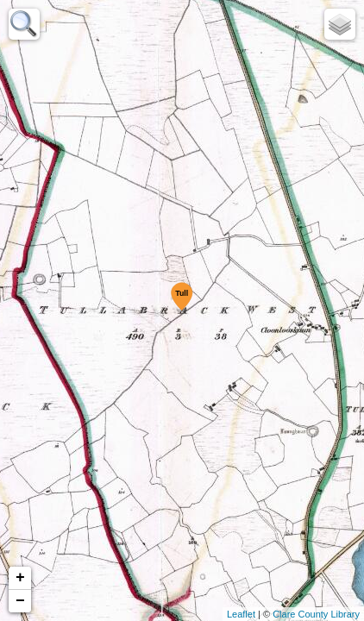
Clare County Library (316, 614)
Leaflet (241, 614)
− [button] (20, 601)
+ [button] (20, 578)
